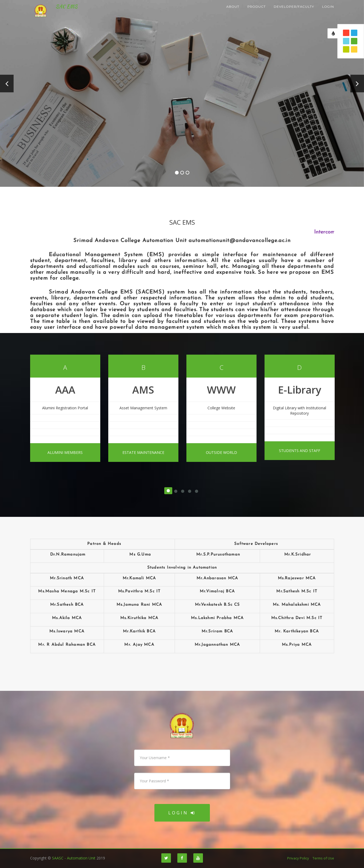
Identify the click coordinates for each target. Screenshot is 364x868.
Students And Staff (300, 451)
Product (256, 13)
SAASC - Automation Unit (74, 858)
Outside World (221, 452)
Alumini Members (65, 452)
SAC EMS (64, 13)
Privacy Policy (298, 858)
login (328, 13)
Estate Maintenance (143, 452)
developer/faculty (294, 13)
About (233, 13)
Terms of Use (323, 858)
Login (182, 813)
